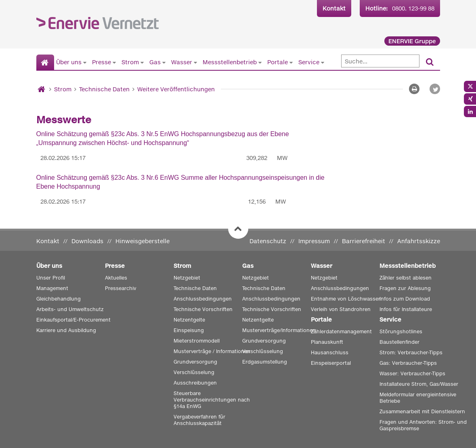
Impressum (314, 241)
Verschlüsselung (194, 372)
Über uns (69, 62)
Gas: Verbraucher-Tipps (408, 363)
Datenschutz (268, 241)
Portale (278, 62)
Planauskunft (327, 342)
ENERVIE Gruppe (412, 41)
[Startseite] (45, 63)
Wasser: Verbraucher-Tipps (412, 373)
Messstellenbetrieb (230, 62)
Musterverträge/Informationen (279, 330)
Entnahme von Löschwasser (346, 299)
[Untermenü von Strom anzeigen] (142, 62)
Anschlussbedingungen (203, 299)
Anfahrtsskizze (419, 241)
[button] (435, 89)
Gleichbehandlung (59, 299)
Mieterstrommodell (197, 341)
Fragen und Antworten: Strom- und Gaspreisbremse (423, 425)
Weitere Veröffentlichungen (176, 89)
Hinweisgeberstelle (143, 241)
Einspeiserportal (331, 363)
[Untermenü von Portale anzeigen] (291, 62)
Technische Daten (104, 89)
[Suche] (381, 61)
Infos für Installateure (406, 309)
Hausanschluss (330, 352)
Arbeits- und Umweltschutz (70, 309)
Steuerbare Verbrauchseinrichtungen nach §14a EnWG (212, 400)
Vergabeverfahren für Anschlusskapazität (199, 420)
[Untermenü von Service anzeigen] (323, 62)
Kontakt (334, 8)
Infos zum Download (405, 299)
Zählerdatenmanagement (341, 331)
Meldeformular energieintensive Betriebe (418, 398)
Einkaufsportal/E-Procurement (73, 320)
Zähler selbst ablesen (406, 278)
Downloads (87, 241)
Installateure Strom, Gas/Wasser (419, 384)
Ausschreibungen (195, 383)
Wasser (182, 62)
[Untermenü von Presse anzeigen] (114, 62)
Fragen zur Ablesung (405, 288)
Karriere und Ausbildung (66, 330)
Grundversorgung (195, 362)
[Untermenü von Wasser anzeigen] (195, 62)
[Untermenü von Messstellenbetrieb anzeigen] (260, 62)
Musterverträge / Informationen (212, 351)
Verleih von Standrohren (341, 309)
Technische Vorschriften (203, 309)
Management (52, 288)
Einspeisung (189, 330)
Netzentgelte (189, 320)
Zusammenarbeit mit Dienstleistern (422, 411)
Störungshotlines (401, 331)
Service (309, 62)
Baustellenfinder (399, 342)
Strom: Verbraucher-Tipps (411, 352)
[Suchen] (430, 62)
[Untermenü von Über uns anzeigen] (85, 62)
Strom (130, 62)
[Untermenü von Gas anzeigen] (164, 62)
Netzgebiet (187, 278)
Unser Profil (51, 278)
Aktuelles (116, 278)
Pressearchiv (121, 288)
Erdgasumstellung (265, 362)
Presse (102, 62)
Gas (155, 62)
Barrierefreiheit (364, 241)
